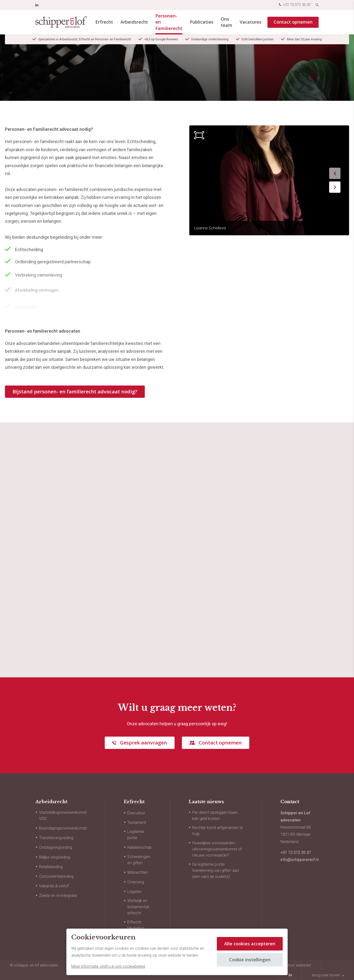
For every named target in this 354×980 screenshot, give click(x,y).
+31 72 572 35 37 (294, 5)
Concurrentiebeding (56, 876)
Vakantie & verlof (54, 886)
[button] (335, 173)
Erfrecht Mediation (136, 925)
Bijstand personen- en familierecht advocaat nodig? (75, 392)
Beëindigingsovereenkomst (63, 828)
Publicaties (202, 22)
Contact (290, 802)
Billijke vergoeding (55, 857)
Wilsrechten (138, 872)
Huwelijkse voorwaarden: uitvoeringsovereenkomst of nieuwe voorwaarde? (217, 849)
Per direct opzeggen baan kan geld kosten (215, 816)
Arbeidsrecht (134, 22)
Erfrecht (104, 22)
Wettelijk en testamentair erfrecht (138, 907)
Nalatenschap (140, 847)
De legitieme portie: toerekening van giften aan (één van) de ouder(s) (216, 870)
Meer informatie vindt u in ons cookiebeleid (108, 966)
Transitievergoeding (56, 838)
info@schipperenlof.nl (300, 860)
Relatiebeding (51, 867)
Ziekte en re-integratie (58, 896)
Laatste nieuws (206, 802)
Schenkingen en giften (139, 860)
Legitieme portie (136, 835)
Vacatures (251, 22)
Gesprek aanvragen (143, 743)
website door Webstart (292, 965)
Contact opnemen (293, 22)
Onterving (136, 882)
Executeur (136, 813)
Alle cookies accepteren (250, 944)
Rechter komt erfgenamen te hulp (218, 831)
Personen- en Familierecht (169, 22)
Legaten (134, 892)
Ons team (227, 22)
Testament (137, 823)
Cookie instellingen (250, 960)
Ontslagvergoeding (56, 847)
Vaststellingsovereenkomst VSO (63, 816)
